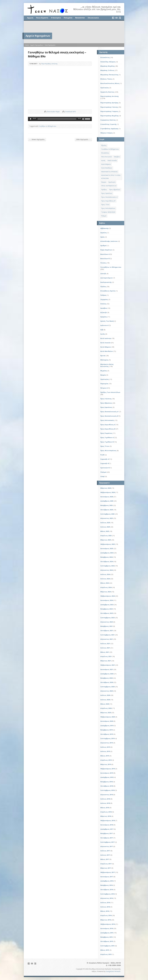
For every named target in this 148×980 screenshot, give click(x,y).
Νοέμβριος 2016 (106, 885)
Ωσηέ (102, 476)
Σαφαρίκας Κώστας (108, 120)
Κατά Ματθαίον (107, 351)
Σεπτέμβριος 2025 (107, 514)
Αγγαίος (104, 233)
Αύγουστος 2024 (107, 570)
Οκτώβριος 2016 (107, 890)
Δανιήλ (103, 274)
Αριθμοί (104, 246)
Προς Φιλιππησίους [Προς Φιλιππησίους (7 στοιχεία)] (108, 208)
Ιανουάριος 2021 (107, 669)
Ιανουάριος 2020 (107, 721)
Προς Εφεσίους (106, 407)
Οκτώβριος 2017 (107, 838)
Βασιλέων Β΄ (105, 259)
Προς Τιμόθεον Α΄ (107, 437)
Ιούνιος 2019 (105, 751)
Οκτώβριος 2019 (107, 734)
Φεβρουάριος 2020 (108, 717)
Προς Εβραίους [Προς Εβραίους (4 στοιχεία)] (115, 190)
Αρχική (30, 18)
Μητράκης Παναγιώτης (109, 75)
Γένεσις (103, 263)
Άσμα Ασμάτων (106, 250)
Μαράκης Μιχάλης (108, 66)
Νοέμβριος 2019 (106, 730)
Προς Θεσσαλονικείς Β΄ (109, 416)
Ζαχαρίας (104, 299)
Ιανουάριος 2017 (107, 877)
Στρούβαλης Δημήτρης (109, 129)
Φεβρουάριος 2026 (108, 492)
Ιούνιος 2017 (105, 855)
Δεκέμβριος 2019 (107, 726)
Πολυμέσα (68, 18)
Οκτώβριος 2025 (107, 510)
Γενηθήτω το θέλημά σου (47, 126)
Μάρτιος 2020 (106, 713)
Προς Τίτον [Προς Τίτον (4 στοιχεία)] (105, 205)
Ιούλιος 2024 (105, 574)
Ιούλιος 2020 (105, 695)
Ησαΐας (103, 304)
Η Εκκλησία (56, 18)
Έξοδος (103, 287)
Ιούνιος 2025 (105, 527)
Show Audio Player (45, 112)
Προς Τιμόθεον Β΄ (107, 442)
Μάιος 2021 (105, 652)
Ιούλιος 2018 (105, 799)
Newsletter (80, 18)
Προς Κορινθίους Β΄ (108, 429)
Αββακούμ (104, 228)
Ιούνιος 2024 (105, 579)
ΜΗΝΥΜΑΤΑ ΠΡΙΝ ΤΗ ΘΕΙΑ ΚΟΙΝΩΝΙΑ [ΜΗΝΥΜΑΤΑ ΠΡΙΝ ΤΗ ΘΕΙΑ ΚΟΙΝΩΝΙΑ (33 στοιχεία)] (111, 177)
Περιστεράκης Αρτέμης (109, 103)
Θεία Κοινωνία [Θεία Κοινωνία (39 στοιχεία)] (106, 157)
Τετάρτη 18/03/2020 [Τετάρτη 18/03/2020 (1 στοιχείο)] (108, 212)
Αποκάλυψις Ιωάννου (109, 241)
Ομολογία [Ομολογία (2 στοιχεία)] (112, 182)
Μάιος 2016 (105, 911)
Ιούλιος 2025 (105, 523)
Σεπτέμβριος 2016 (107, 894)
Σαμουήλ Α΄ (105, 459)
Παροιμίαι (104, 384)
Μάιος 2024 (105, 583)
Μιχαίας (104, 371)
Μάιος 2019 (105, 756)
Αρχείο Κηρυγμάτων (37, 45)
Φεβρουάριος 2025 (108, 544)
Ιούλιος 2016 (105, 903)
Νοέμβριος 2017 (106, 833)
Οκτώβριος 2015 (107, 941)
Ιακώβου (104, 308)
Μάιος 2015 (105, 950)
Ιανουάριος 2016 (107, 928)
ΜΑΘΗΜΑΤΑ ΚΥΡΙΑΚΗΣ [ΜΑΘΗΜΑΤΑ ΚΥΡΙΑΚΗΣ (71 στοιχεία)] (109, 172)
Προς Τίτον (105, 446)
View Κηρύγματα (50, 45)
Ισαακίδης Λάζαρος (108, 62)
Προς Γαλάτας (106, 399)
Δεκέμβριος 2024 (107, 553)
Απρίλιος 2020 (106, 708)
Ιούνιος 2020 (105, 700)
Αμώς (102, 237)
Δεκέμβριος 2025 (107, 501)
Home (27, 45)
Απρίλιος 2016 (106, 915)
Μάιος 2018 (105, 808)
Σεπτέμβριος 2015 (107, 946)
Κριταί (103, 356)
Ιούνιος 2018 (105, 803)
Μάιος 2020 (105, 704)
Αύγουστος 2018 (107, 795)
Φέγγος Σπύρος (106, 133)
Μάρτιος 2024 (106, 592)
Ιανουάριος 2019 (107, 773)
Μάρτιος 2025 (106, 540)
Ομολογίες (105, 88)
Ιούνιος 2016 (105, 907)
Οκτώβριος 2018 (107, 786)
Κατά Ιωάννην (106, 338)
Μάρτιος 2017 (106, 868)
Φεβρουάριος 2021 (108, 665)
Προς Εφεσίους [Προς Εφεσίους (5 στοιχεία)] (107, 193)
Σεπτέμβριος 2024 (107, 566)
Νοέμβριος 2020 (106, 678)
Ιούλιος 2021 (105, 644)
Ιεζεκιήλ (104, 312)
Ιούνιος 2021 (105, 648)
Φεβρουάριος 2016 (108, 924)
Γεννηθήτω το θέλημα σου (111, 267)
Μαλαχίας (104, 360)
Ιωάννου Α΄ (104, 325)
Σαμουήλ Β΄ (105, 463)
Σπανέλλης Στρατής (108, 124)
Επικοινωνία (93, 18)
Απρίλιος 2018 (106, 812)
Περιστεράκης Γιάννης (109, 107)
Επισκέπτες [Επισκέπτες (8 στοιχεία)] (105, 153)
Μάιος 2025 (105, 531)
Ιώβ (102, 330)
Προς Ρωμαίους (106, 433)
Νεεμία (103, 375)
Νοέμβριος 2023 (106, 609)
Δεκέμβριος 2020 (107, 674)
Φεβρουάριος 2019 (108, 769)
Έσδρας (103, 295)
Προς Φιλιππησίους (108, 451)
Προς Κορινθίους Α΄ (108, 425)
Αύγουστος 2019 (107, 743)
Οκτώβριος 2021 (107, 631)
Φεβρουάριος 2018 (108, 820)
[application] (60, 119)
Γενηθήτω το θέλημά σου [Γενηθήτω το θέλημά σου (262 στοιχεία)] (110, 149)
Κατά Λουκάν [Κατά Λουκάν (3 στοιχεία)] (112, 160)
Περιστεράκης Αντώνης (49, 64)
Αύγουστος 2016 (107, 898)
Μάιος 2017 (105, 859)
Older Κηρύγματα (83, 139)
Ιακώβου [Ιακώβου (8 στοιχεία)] (117, 157)
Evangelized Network (113, 971)
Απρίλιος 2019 (106, 760)
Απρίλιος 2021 (106, 656)
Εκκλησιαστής (106, 282)
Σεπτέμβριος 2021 (107, 635)
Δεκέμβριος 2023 (107, 605)
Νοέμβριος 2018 (106, 782)
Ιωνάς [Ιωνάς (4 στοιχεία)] (103, 160)
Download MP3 (70, 112)
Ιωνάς (103, 334)
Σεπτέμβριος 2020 (107, 687)
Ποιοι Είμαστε (42, 18)
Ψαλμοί (103, 472)
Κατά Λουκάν (106, 343)
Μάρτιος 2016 (106, 920)
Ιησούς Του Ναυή (107, 321)
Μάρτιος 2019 (106, 764)
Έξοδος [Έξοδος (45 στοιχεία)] (104, 145)
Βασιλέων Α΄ (105, 254)
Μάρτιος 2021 (106, 661)
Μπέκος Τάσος (106, 79)
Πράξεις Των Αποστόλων (110, 392)
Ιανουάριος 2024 (107, 600)
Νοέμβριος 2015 (106, 937)
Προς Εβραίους (106, 403)
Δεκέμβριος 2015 (107, 933)
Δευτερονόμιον (106, 278)
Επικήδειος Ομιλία (108, 291)
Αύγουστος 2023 (107, 622)
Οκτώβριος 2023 (107, 613)
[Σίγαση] (83, 119)
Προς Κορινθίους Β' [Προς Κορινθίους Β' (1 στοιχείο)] (108, 201)
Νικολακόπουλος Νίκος (110, 83)
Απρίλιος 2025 (106, 536)
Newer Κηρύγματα (37, 139)
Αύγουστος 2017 (107, 846)
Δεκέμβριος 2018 (107, 777)
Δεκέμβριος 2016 (107, 881)
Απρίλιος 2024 (106, 587)
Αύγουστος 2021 (107, 639)
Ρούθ (102, 455)
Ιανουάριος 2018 (107, 825)
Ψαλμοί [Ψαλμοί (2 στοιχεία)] (104, 216)
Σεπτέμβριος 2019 (107, 738)
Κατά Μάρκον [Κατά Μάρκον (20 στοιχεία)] (106, 164)
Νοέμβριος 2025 (106, 505)
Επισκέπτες (105, 57)
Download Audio (63, 112)
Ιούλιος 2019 (105, 747)
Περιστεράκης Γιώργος (109, 111)
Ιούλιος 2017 (105, 851)
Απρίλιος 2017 (106, 864)
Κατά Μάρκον (106, 347)
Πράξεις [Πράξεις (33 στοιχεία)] (104, 190)
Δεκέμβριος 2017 (107, 829)
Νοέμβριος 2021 (106, 626)
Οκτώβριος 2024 (107, 561)
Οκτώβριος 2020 (107, 682)
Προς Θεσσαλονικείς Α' (110, 412)
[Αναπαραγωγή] (31, 119)
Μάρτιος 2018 (106, 816)
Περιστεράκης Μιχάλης (109, 116)
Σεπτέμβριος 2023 (107, 618)
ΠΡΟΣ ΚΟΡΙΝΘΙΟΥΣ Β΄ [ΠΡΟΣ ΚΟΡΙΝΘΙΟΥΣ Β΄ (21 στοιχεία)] (109, 186)
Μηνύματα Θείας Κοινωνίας (107, 365)
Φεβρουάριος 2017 (108, 872)
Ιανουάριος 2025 (107, 548)
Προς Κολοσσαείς (107, 420)
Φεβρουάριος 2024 (108, 596)
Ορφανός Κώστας (107, 92)
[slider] (57, 119)
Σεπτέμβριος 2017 (107, 842)
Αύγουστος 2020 (107, 691)
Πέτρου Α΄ (104, 388)
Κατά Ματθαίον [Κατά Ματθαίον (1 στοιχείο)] (107, 168)
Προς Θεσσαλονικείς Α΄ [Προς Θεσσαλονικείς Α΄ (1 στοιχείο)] (109, 197)
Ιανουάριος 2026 (107, 497)
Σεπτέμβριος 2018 (107, 790)
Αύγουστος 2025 (107, 518)
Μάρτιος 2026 (106, 488)
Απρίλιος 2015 (106, 954)
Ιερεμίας (104, 317)
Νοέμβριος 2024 (106, 557)
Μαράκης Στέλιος (107, 70)
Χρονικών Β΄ (105, 468)
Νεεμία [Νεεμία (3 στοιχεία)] (104, 182)
